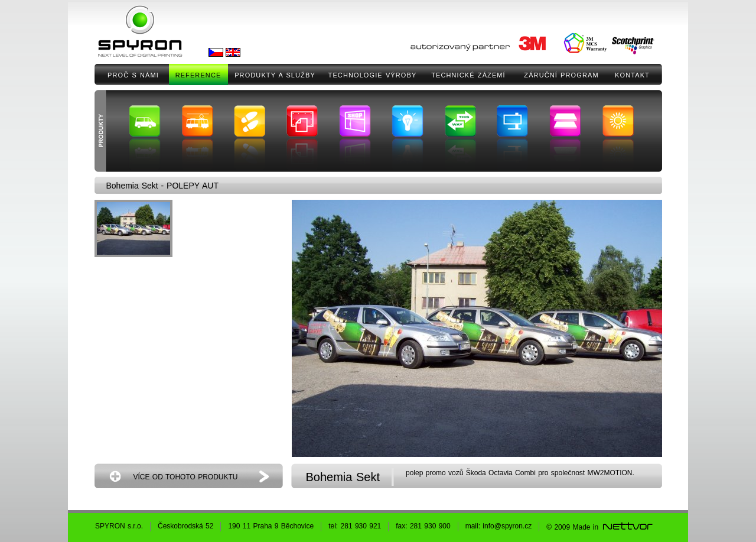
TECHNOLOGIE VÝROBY (373, 75)
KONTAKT (632, 75)
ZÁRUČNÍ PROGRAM (561, 75)
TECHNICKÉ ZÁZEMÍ (468, 75)
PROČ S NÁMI (133, 75)
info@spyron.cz (507, 526)
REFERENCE (198, 75)
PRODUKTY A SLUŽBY (275, 75)
